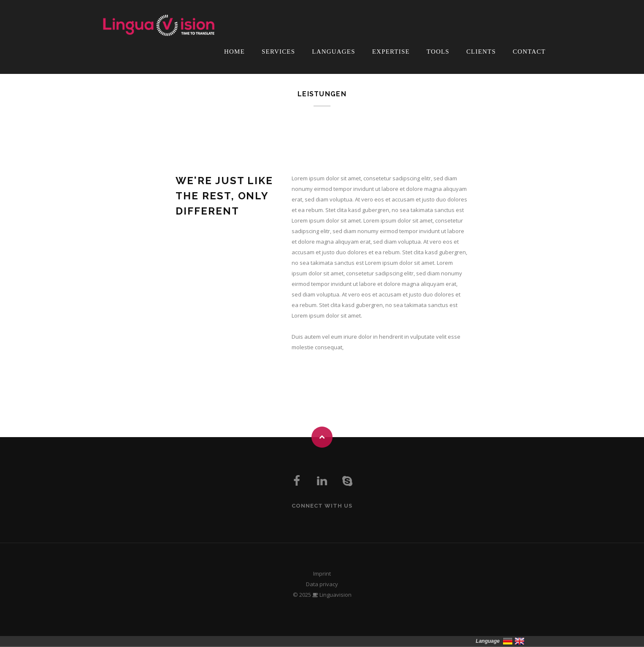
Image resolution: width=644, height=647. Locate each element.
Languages (333, 52)
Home (234, 52)
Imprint (322, 574)
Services (278, 52)
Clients (481, 52)
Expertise (391, 52)
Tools (438, 52)
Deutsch (508, 641)
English (520, 641)
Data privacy (322, 584)
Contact (529, 52)
